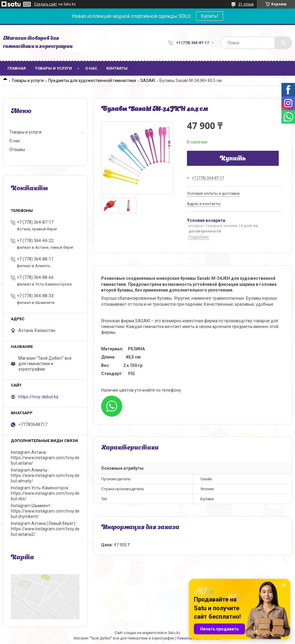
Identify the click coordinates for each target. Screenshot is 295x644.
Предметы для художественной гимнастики (92, 80)
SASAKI (148, 80)
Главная (17, 68)
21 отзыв (246, 4)
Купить (233, 159)
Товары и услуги (53, 68)
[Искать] (283, 43)
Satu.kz (174, 633)
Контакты (117, 68)
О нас (91, 68)
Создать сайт (45, 4)
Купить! (210, 16)
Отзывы (17, 150)
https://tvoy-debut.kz (38, 397)
